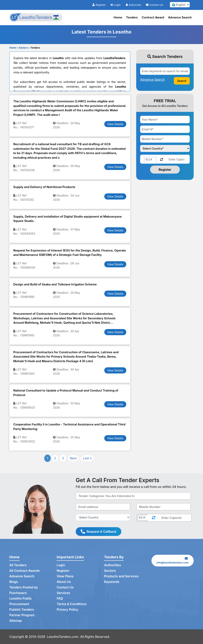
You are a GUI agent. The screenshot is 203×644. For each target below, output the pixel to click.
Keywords (112, 582)
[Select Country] (103, 517)
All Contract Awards (24, 571)
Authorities (113, 565)
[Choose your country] (165, 148)
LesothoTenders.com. (63, 637)
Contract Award (153, 17)
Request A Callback (99, 532)
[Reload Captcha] (162, 159)
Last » (87, 458)
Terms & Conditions (72, 604)
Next (73, 458)
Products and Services (121, 576)
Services (63, 593)
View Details (115, 124)
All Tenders (18, 565)
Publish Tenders (22, 609)
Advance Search (180, 17)
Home (118, 17)
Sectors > (24, 48)
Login (116, 5)
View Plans (65, 576)
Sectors (110, 571)
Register (99, 5)
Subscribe (133, 5)
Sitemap (16, 621)
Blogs (14, 582)
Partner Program (22, 615)
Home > (14, 48)
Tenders (132, 17)
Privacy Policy (68, 609)
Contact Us (154, 5)
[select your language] (180, 5)
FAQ (60, 598)
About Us (64, 582)
